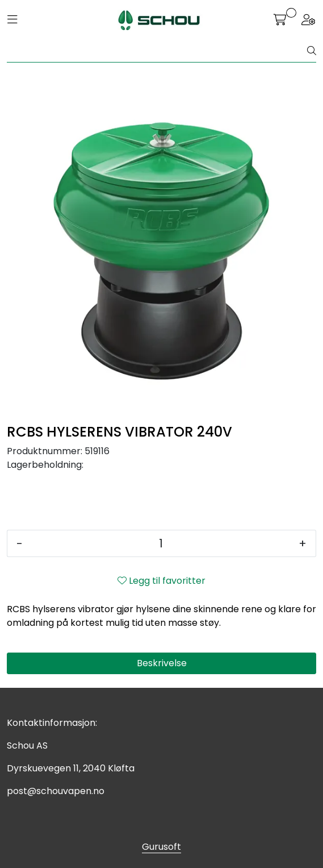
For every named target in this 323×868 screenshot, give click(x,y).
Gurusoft (161, 847)
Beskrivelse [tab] (162, 663)
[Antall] (161, 543)
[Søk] (157, 51)
